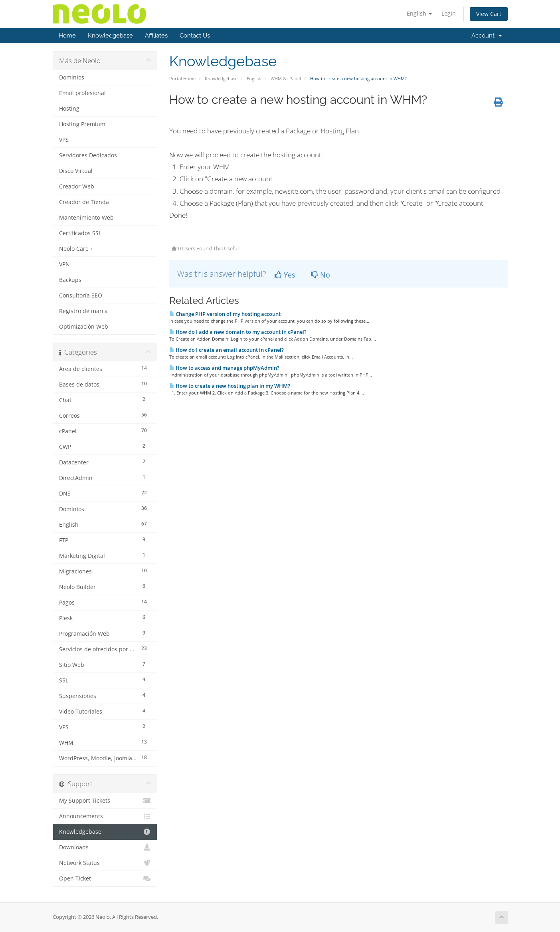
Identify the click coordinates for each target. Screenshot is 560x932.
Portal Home (182, 78)
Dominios (72, 77)
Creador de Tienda (84, 202)
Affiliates (156, 36)
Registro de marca (83, 311)
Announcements (105, 816)
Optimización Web (84, 327)
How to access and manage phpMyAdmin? (224, 368)
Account (487, 36)
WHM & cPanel (286, 78)
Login (449, 13)
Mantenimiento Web (86, 218)
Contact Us (195, 36)
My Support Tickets (105, 801)
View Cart (489, 14)
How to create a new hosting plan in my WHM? (230, 386)
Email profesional (82, 93)
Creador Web (77, 186)
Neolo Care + (76, 249)
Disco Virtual (76, 171)
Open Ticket (105, 878)
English (419, 13)
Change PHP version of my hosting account (225, 314)
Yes (285, 275)
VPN (64, 264)
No (321, 275)
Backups (70, 280)
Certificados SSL (80, 233)
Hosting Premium (82, 124)
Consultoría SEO (81, 295)
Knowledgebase (110, 36)
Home (67, 36)
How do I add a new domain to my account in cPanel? (238, 332)
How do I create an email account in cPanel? (227, 350)
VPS (64, 140)
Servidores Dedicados (88, 155)
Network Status (105, 863)
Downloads (105, 847)
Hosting (69, 109)
